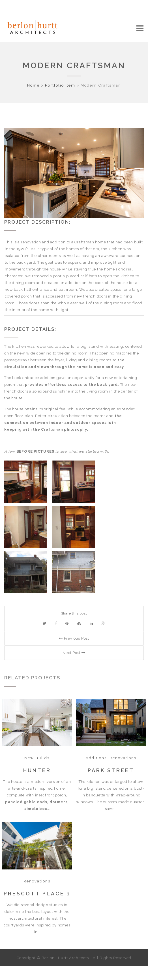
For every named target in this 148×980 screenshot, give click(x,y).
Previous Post (74, 638)
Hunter (37, 770)
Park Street (111, 770)
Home (33, 85)
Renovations (123, 758)
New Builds (37, 758)
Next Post (74, 653)
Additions (96, 758)
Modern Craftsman (74, 66)
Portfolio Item (60, 85)
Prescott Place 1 (37, 894)
